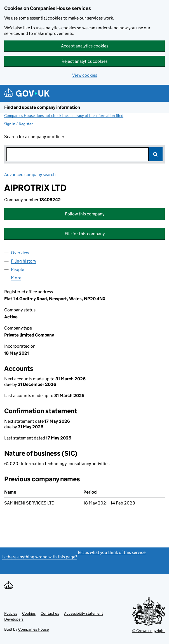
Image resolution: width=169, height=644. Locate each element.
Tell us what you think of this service (111, 552)
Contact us (50, 613)
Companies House (33, 629)
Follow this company (85, 214)
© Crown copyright (148, 631)
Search (156, 154)
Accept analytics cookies (85, 46)
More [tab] (16, 278)
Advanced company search (30, 175)
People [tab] (17, 269)
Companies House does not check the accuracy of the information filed (64, 116)
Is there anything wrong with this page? (40, 557)
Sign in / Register (18, 124)
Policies (11, 613)
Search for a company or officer (34, 137)
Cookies (29, 613)
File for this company (85, 234)
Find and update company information (42, 107)
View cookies (85, 75)
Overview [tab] (20, 253)
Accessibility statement (84, 613)
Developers (14, 619)
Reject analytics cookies (84, 61)
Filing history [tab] (24, 261)
